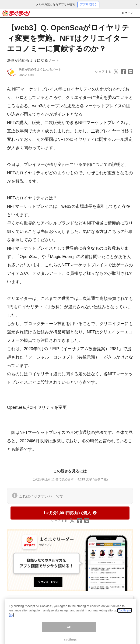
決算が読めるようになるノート (33, 60)
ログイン (127, 13)
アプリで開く (88, 4)
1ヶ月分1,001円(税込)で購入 (70, 513)
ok (69, 632)
